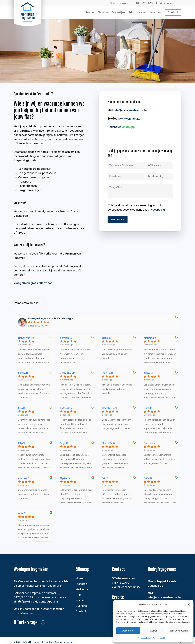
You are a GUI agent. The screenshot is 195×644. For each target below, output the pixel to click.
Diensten (81, 584)
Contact (81, 611)
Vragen (80, 600)
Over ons (81, 606)
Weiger (153, 631)
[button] (189, 605)
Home (80, 578)
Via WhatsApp (121, 583)
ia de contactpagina (45, 602)
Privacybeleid (159, 638)
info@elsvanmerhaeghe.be (131, 110)
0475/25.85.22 (130, 119)
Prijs (78, 595)
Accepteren (128, 631)
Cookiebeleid (146, 638)
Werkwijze (82, 589)
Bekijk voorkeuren (179, 631)
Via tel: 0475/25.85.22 (126, 587)
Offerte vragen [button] (27, 622)
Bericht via (121, 127)
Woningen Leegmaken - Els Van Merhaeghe (51, 319)
